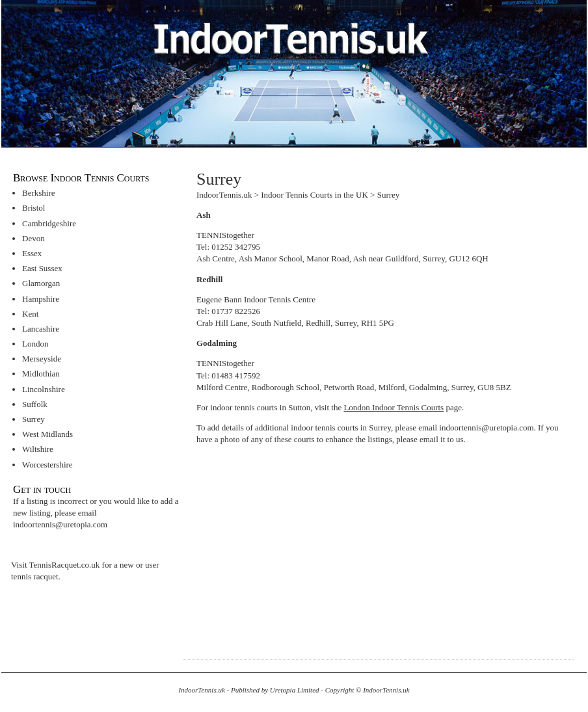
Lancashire (41, 329)
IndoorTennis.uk (224, 195)
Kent (30, 314)
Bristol (33, 208)
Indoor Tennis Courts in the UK (314, 195)
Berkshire (39, 193)
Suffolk (35, 404)
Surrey (33, 419)
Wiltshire (38, 449)
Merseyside (42, 359)
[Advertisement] (306, 546)
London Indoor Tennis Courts (394, 407)
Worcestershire (47, 465)
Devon (33, 238)
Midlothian (41, 374)
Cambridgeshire (49, 223)
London (35, 344)
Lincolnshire (44, 389)
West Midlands (47, 434)
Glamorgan (41, 283)
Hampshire (41, 299)
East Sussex (42, 268)
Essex (32, 253)
